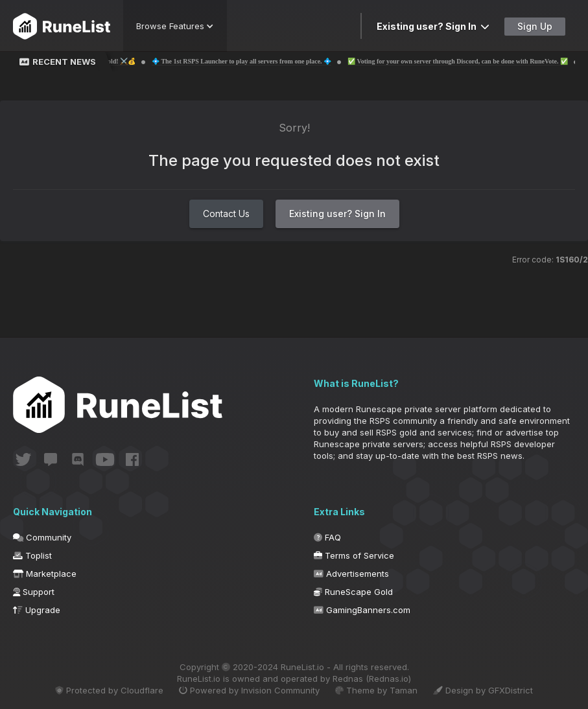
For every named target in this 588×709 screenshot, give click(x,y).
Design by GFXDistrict (483, 690)
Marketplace (45, 574)
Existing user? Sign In (433, 26)
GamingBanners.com (362, 610)
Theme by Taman (376, 690)
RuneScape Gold (353, 592)
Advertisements (351, 574)
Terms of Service (354, 555)
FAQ (327, 537)
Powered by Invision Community (249, 690)
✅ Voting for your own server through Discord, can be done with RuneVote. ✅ (470, 61)
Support (34, 592)
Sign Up (535, 26)
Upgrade (37, 610)
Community (42, 537)
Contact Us (226, 214)
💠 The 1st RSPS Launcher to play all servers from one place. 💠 (254, 61)
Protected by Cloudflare (109, 690)
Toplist (32, 555)
